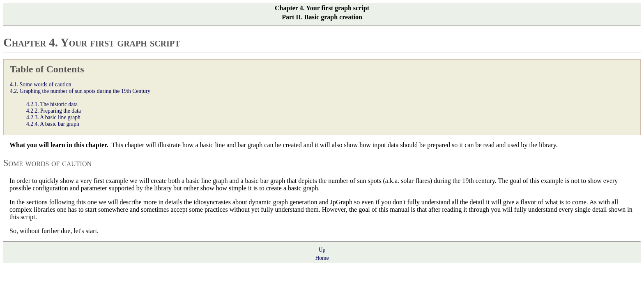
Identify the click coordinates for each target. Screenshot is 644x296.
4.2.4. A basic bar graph (53, 124)
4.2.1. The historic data (52, 104)
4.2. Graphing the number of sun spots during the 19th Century (80, 91)
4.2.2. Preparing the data (54, 111)
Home (322, 258)
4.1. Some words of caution (41, 84)
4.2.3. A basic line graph (53, 117)
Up (322, 250)
